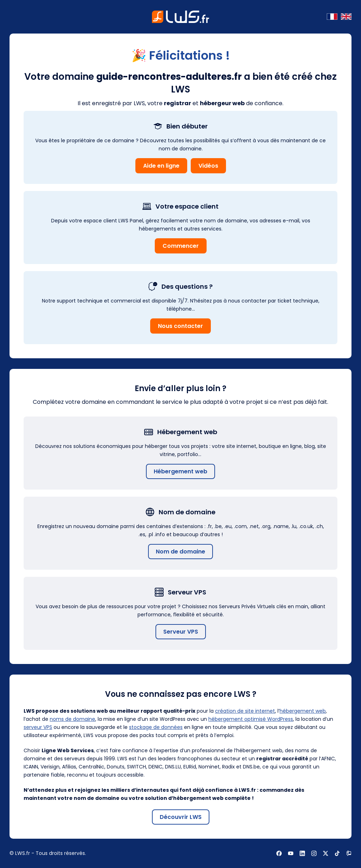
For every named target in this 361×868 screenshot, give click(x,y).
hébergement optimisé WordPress (251, 719)
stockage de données (156, 727)
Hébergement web (180, 471)
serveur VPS (38, 727)
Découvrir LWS (181, 817)
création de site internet (245, 711)
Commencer (181, 246)
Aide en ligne (161, 166)
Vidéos (208, 166)
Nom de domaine (180, 552)
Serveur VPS (181, 632)
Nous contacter (180, 326)
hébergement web (303, 711)
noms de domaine (72, 719)
